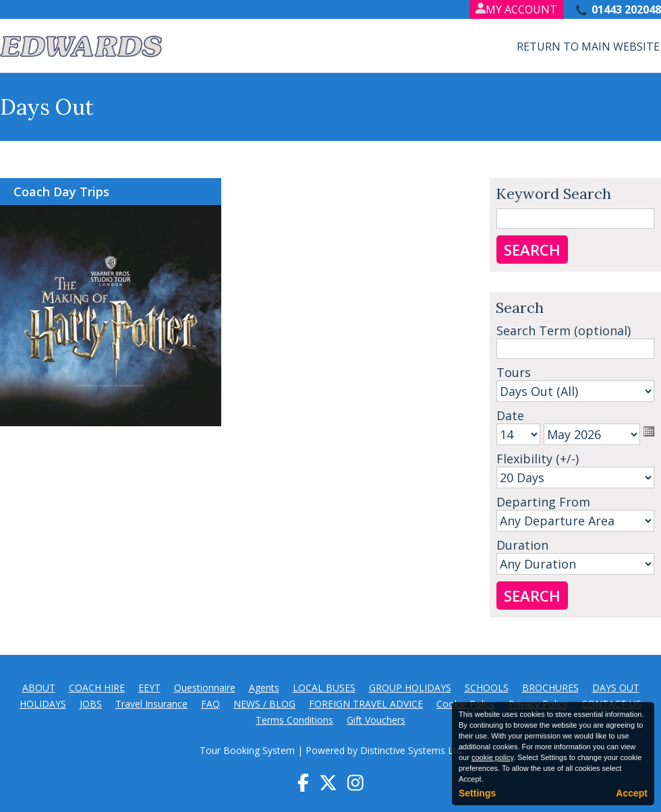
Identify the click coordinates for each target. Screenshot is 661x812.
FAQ (210, 704)
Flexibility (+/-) (538, 459)
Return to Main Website (588, 47)
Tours (514, 372)
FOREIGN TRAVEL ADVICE (366, 704)
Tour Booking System (247, 750)
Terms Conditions (294, 720)
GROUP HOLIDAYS (410, 688)
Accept (632, 793)
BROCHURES (550, 688)
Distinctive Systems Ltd (411, 750)
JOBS (91, 704)
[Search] (575, 349)
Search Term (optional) (564, 330)
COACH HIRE (97, 688)
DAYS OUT (616, 688)
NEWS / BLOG (264, 704)
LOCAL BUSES (324, 688)
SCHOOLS (487, 688)
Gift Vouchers (376, 720)
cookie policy (492, 757)
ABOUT (39, 688)
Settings (477, 793)
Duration (522, 545)
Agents (264, 688)
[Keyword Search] (575, 219)
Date (510, 415)
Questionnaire (205, 688)
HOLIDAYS (43, 704)
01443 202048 (626, 9)
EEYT (149, 688)
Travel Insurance (151, 704)
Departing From (543, 502)
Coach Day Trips (61, 192)
